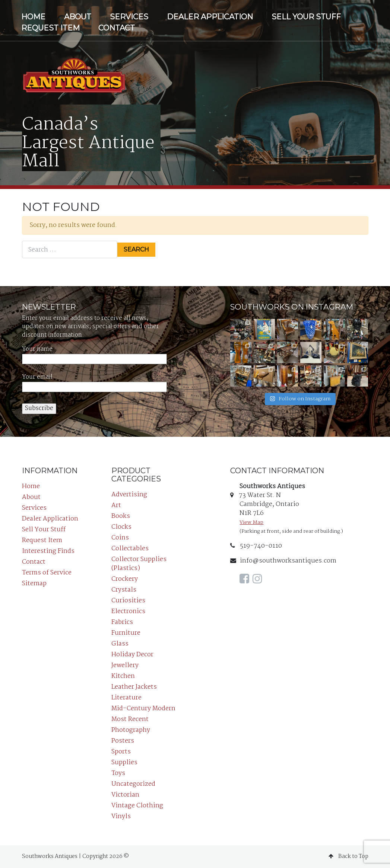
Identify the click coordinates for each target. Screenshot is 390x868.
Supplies (124, 763)
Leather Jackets (134, 687)
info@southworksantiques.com (283, 561)
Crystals (124, 590)
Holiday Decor (132, 655)
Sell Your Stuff (306, 17)
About (78, 17)
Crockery (125, 579)
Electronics (128, 611)
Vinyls (121, 816)
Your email (94, 382)
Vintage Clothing (137, 806)
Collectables (130, 549)
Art (116, 505)
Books (121, 516)
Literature (126, 698)
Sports (121, 752)
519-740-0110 (256, 546)
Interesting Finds (48, 551)
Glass (120, 644)
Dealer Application (210, 17)
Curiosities (128, 601)
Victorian (125, 795)
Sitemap (34, 584)
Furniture (126, 633)
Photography (131, 730)
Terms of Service (47, 573)
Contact (117, 28)
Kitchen (123, 676)
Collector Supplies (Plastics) (139, 564)
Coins (120, 538)
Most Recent (130, 719)
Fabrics (122, 622)
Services (129, 17)
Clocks (121, 527)
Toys (118, 773)
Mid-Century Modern (143, 709)
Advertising (129, 495)
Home (33, 17)
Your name (94, 354)
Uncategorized (133, 784)
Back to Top (348, 856)
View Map (251, 523)
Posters (123, 741)
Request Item (50, 28)
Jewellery (125, 665)
